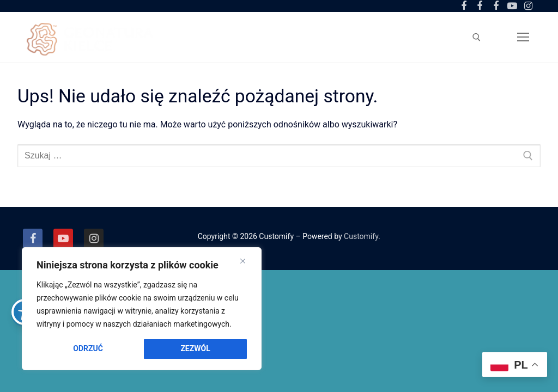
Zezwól (195, 348)
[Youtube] (512, 6)
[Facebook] (33, 238)
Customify (361, 236)
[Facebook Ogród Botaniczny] (480, 6)
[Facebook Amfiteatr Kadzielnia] (496, 6)
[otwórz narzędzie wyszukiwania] (477, 37)
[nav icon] (523, 37)
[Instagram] (528, 6)
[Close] (243, 261)
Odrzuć (88, 348)
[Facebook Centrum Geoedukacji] (464, 6)
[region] (142, 309)
